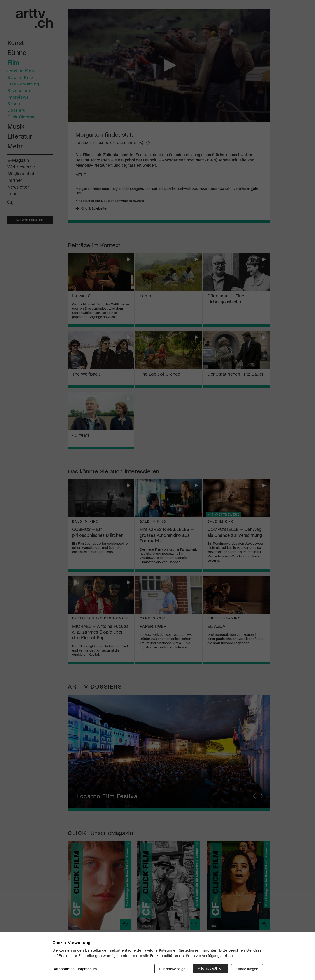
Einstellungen (247, 968)
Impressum (87, 969)
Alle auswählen (210, 968)
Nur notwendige (171, 968)
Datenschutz (64, 969)
